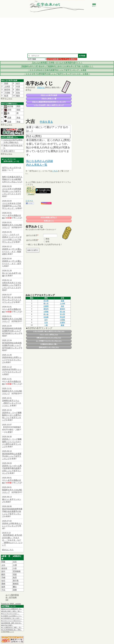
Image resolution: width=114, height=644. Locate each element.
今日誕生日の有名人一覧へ (49, 344)
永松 (62, 306)
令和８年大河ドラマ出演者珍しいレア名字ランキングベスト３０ (12, 285)
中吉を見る (46, 122)
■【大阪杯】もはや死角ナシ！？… (12, 616)
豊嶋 (3, 584)
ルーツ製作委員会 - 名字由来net (12, 597)
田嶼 (15, 590)
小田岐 (46, 312)
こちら (9, 98)
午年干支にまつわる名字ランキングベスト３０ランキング (12, 300)
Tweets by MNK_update (11, 604)
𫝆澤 (15, 565)
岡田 (18, 106)
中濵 (18, 86)
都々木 (46, 303)
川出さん (41, 88)
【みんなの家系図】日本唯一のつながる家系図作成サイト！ (57, 63)
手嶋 (3, 577)
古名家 (46, 317)
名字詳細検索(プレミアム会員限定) (62, 59)
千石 (3, 590)
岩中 (3, 571)
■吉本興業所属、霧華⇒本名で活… (12, 623)
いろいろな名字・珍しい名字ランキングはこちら (49, 331)
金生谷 (4, 568)
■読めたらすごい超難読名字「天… (12, 609)
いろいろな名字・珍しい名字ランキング (49, 105)
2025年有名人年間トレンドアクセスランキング (12, 360)
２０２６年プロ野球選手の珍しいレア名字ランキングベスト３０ (12, 191)
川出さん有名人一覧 (49, 99)
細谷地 (7, 90)
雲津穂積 (17, 571)
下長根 (7, 93)
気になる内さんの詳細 (39, 161)
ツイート (29, 201)
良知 (18, 93)
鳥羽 (15, 577)
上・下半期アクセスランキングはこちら (49, 341)
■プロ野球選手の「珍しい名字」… (12, 618)
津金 (18, 118)
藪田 (3, 574)
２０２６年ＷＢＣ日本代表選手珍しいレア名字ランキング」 (12, 206)
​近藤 (62, 301)
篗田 (18, 96)
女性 (48, 242)
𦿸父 (15, 587)
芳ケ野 (46, 301)
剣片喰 (10, 106)
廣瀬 (62, 325)
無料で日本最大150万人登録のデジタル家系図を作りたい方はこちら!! (12, 179)
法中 (46, 320)
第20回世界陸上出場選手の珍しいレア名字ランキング (12, 456)
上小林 (62, 303)
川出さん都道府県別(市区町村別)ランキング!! (49, 102)
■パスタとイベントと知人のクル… (12, 621)
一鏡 (46, 325)
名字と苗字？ (9, 151)
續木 (18, 90)
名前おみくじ (49, 221)
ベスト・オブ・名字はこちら (49, 335)
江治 (46, 322)
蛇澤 (6, 96)
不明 (9, 110)
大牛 (3, 565)
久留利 (46, 306)
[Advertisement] (57, 36)
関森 (3, 562)
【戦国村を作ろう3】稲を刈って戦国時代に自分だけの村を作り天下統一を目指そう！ (57, 66)
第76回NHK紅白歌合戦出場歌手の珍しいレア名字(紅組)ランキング (12, 331)
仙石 (3, 581)
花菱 (8, 118)
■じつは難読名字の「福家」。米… (12, 627)
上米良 (7, 86)
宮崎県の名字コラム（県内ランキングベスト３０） (12, 403)
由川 (18, 83)
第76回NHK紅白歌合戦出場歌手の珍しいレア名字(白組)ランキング (12, 345)
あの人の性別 (32, 240)
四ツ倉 (62, 312)
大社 (15, 562)
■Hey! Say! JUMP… (7, 625)
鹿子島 (16, 581)
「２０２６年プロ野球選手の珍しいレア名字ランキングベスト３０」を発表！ (57, 74)
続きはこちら (8, 550)
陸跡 (6, 83)
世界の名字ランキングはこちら (49, 347)
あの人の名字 (32, 235)
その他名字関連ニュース (7, 632)
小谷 (15, 568)
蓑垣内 (46, 309)
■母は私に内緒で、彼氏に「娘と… (12, 611)
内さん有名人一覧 (37, 165)
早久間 (62, 317)
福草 (3, 587)
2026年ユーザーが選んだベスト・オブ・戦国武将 (12, 252)
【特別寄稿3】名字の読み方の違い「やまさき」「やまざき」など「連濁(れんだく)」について (12, 540)
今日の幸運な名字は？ (49, 217)
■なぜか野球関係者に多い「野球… (12, 630)
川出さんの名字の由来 (49, 95)
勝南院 (16, 584)
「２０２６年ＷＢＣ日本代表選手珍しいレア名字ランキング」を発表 (57, 70)
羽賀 (15, 574)
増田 (18, 110)
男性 (48, 239)
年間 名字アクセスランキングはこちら (49, 338)
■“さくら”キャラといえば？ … (10, 614)
